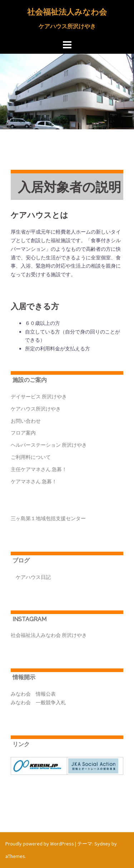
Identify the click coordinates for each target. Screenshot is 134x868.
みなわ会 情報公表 (33, 694)
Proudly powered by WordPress (40, 844)
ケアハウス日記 (31, 577)
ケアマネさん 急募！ (34, 481)
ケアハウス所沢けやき (36, 409)
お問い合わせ (26, 421)
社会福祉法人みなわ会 (67, 12)
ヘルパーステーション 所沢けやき (49, 445)
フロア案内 (23, 433)
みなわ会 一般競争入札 (38, 702)
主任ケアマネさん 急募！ (39, 469)
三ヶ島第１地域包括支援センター (48, 518)
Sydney (102, 844)
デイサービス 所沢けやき (39, 397)
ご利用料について (31, 457)
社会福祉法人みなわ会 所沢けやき (49, 635)
